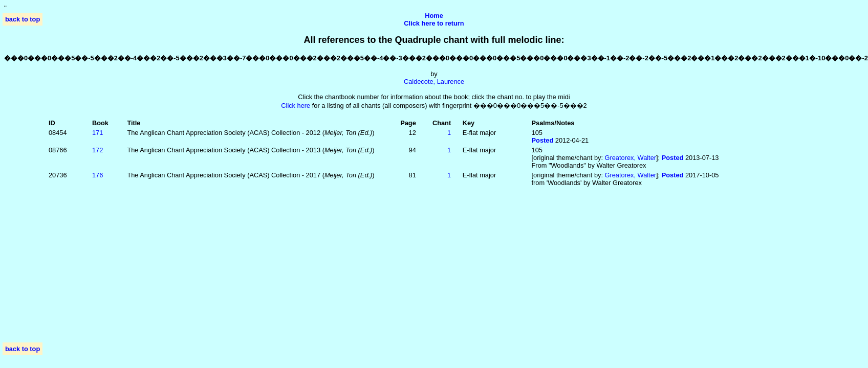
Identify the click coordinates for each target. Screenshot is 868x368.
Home (434, 16)
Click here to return (434, 23)
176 (97, 175)
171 (97, 133)
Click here (296, 106)
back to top (23, 19)
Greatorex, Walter (631, 158)
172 (97, 150)
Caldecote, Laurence (434, 82)
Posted (543, 140)
